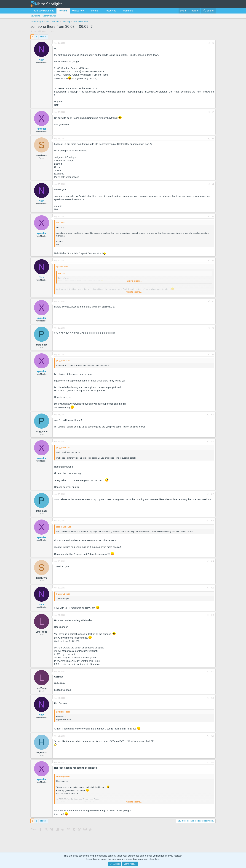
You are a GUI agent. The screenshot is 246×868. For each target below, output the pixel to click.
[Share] (209, 43)
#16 (212, 615)
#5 (213, 217)
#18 (212, 698)
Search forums (49, 16)
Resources (110, 11)
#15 (212, 588)
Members (128, 11)
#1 (213, 43)
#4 (213, 184)
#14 (212, 561)
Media (95, 11)
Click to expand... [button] (134, 281)
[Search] (208, 11)
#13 (212, 521)
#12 (212, 494)
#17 (212, 671)
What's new (78, 11)
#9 (213, 355)
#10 (212, 415)
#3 (213, 139)
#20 (212, 762)
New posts (35, 16)
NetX (35, 31)
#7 (213, 301)
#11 (212, 441)
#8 (213, 328)
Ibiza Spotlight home (43, 11)
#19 (212, 736)
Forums (63, 11)
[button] (87, 11)
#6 (213, 261)
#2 (213, 112)
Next (42, 37)
